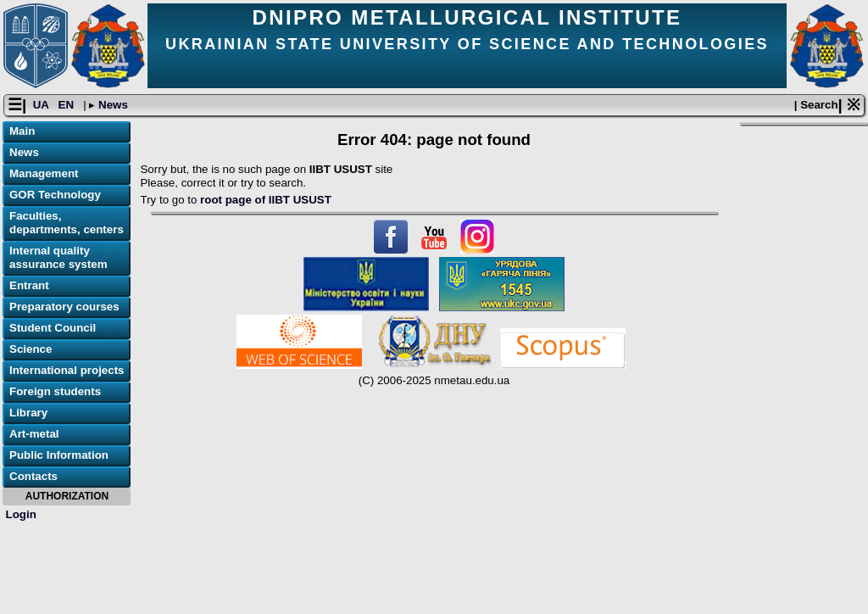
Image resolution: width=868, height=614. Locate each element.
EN (68, 105)
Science (31, 349)
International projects (67, 370)
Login (21, 514)
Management (44, 173)
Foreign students (55, 391)
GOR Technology (55, 195)
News (111, 105)
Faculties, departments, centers (67, 223)
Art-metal (34, 434)
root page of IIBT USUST (266, 200)
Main (22, 131)
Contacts (33, 476)
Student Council (53, 328)
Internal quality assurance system (58, 257)
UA (42, 105)
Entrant (29, 285)
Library (28, 413)
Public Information (59, 455)
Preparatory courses (64, 307)
